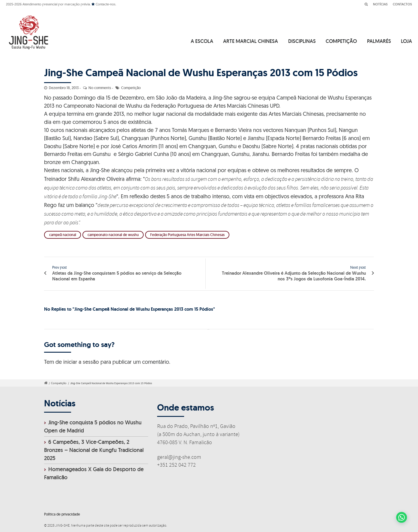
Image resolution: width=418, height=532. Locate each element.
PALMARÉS (379, 41)
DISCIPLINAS (302, 41)
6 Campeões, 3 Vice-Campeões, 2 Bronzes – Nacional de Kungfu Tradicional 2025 (94, 450)
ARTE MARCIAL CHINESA (251, 41)
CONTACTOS (402, 4)
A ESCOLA (202, 41)
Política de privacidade (62, 514)
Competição (131, 88)
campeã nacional (63, 235)
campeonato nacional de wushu (113, 235)
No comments (100, 88)
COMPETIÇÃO (341, 41)
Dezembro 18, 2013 (64, 88)
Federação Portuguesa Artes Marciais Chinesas (187, 235)
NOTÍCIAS (380, 4)
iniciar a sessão (81, 362)
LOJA (406, 41)
